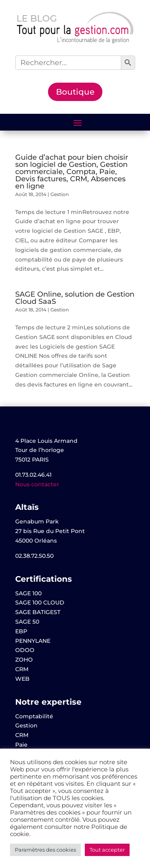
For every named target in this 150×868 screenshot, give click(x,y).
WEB (22, 679)
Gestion (60, 194)
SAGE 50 (27, 622)
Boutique (75, 92)
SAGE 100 (28, 593)
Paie (21, 745)
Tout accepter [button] (107, 850)
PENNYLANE (33, 641)
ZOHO (24, 660)
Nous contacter (37, 484)
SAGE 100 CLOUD (40, 602)
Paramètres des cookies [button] (45, 850)
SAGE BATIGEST (38, 612)
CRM (22, 669)
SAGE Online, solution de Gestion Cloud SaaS (75, 298)
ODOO (25, 650)
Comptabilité (34, 716)
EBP (21, 631)
